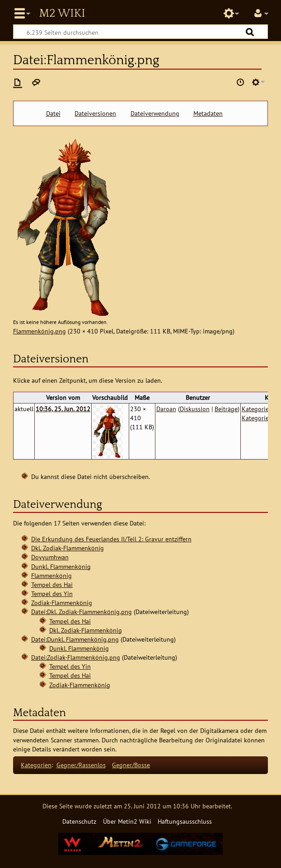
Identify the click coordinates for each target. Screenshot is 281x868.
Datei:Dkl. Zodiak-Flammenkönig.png (82, 612)
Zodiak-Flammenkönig (62, 603)
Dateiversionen (95, 113)
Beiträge (226, 409)
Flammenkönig (52, 575)
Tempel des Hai (52, 584)
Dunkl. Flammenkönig (61, 566)
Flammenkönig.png (40, 331)
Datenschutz (79, 821)
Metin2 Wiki (62, 14)
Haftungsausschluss (185, 821)
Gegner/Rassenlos (81, 765)
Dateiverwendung (155, 113)
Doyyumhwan (50, 557)
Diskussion (195, 409)
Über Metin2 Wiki (127, 821)
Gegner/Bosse (131, 765)
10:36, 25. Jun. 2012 (63, 409)
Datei (53, 113)
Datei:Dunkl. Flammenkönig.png (75, 639)
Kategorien (36, 765)
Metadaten (208, 113)
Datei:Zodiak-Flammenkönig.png (76, 657)
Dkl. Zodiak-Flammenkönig (68, 548)
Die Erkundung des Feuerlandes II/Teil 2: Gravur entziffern (111, 539)
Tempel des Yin (52, 594)
